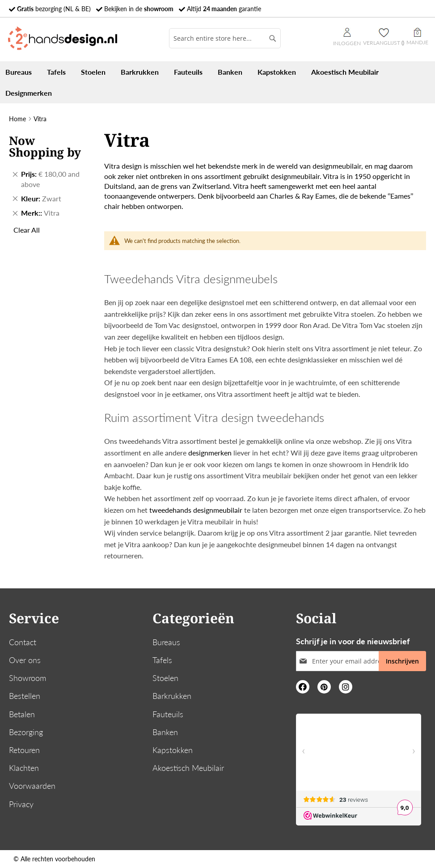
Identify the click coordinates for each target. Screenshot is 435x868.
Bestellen (25, 696)
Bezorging (26, 732)
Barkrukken (172, 696)
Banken (165, 732)
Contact (23, 642)
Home (17, 119)
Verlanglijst (384, 43)
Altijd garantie (224, 9)
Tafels (162, 660)
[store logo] (63, 38)
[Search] (273, 38)
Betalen (22, 714)
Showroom (27, 678)
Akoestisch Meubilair (188, 768)
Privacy (21, 804)
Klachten (24, 768)
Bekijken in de (139, 9)
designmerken (209, 453)
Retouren (24, 750)
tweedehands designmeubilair (196, 510)
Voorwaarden (32, 786)
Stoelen (165, 678)
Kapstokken (173, 750)
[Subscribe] (402, 661)
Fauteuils (168, 714)
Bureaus (166, 642)
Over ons (25, 660)
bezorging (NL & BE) (54, 9)
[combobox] (225, 38)
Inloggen (347, 37)
